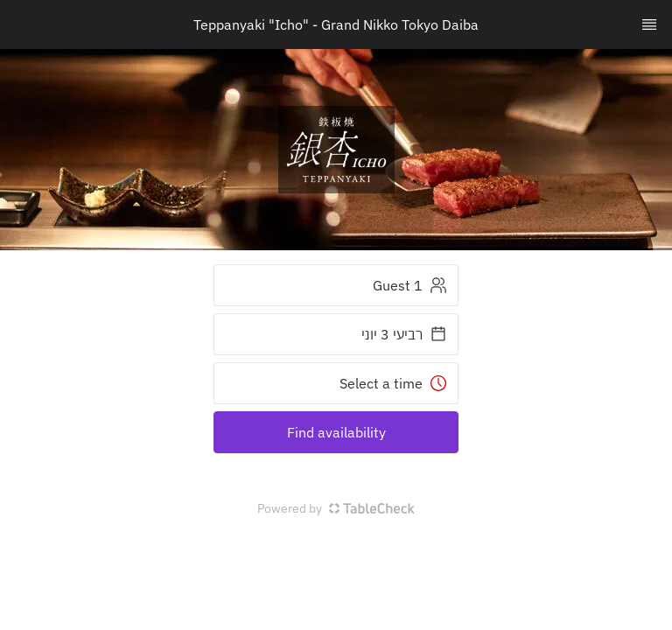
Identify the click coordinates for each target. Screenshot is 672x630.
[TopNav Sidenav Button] (649, 24)
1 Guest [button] (410, 285)
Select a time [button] (393, 383)
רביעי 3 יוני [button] (404, 334)
